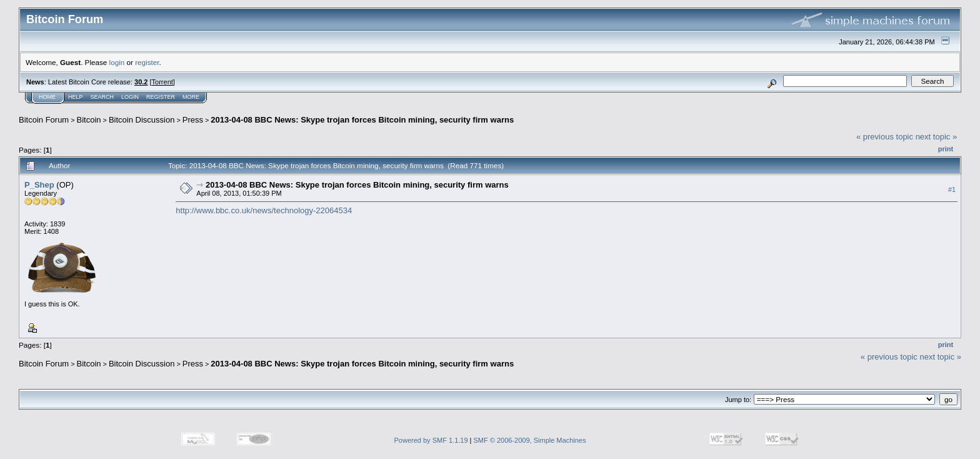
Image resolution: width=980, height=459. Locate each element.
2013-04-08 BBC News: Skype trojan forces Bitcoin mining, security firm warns (362, 120)
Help (76, 97)
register (147, 62)
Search (102, 97)
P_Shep (39, 185)
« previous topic (885, 137)
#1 (952, 189)
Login (130, 97)
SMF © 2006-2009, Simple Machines (530, 440)
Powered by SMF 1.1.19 (431, 440)
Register (161, 97)
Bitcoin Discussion (142, 120)
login (117, 62)
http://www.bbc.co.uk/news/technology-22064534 (264, 210)
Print (946, 149)
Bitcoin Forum (44, 120)
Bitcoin (89, 120)
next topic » (937, 137)
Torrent (162, 82)
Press (193, 120)
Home (47, 97)
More (191, 97)
